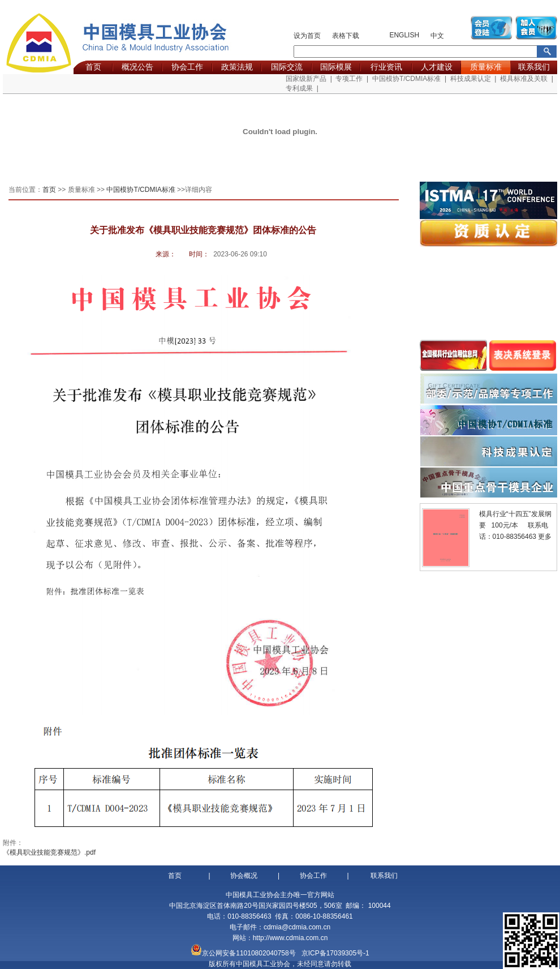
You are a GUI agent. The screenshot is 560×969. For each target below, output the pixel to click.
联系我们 (534, 67)
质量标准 (486, 67)
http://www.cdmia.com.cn (290, 938)
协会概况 (244, 876)
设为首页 (307, 36)
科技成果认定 (471, 79)
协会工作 (187, 67)
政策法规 (237, 67)
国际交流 (287, 67)
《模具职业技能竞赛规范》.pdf (49, 852)
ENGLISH (404, 35)
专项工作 (349, 79)
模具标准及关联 (524, 79)
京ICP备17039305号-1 (335, 953)
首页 (93, 67)
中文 (437, 36)
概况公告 (137, 67)
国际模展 (336, 67)
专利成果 (299, 88)
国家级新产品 (306, 79)
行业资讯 (386, 67)
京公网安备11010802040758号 (249, 953)
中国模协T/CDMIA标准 (406, 79)
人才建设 (437, 67)
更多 (545, 537)
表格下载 (346, 36)
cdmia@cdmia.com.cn (297, 927)
